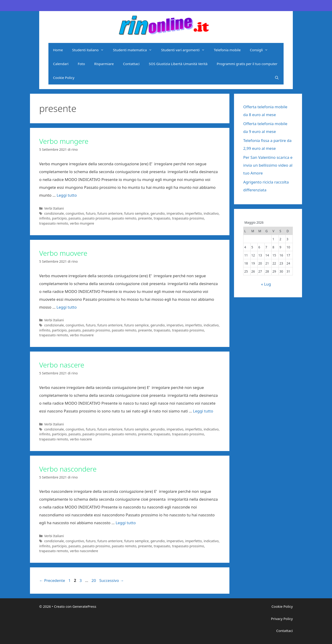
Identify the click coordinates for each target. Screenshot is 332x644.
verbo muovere (82, 335)
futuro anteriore (110, 213)
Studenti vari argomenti (185, 50)
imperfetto (193, 213)
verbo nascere (81, 439)
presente (145, 218)
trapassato (162, 218)
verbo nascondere (84, 551)
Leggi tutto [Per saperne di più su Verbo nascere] (203, 411)
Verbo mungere (64, 141)
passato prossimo (96, 218)
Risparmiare (104, 64)
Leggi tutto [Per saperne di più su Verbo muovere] (67, 307)
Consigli (261, 50)
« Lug (266, 284)
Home (58, 50)
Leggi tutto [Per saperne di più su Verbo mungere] (67, 195)
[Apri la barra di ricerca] (277, 78)
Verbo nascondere (68, 469)
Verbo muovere (63, 253)
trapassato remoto (54, 223)
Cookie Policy (64, 78)
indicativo (211, 213)
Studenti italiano (90, 50)
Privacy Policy (282, 619)
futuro (91, 213)
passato (75, 218)
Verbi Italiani (54, 208)
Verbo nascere (62, 365)
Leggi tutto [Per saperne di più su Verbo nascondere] (126, 523)
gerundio (158, 213)
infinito (45, 218)
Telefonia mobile (227, 50)
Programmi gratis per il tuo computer (247, 64)
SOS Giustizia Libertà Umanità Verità (178, 64)
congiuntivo (75, 213)
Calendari (61, 64)
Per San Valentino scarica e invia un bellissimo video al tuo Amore (268, 165)
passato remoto (124, 218)
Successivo (112, 580)
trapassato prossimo (188, 218)
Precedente (52, 580)
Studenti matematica (135, 50)
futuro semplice (136, 213)
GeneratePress (84, 606)
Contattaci (131, 64)
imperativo (175, 213)
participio (59, 218)
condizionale (54, 213)
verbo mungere (82, 223)
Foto (81, 64)
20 (94, 580)
